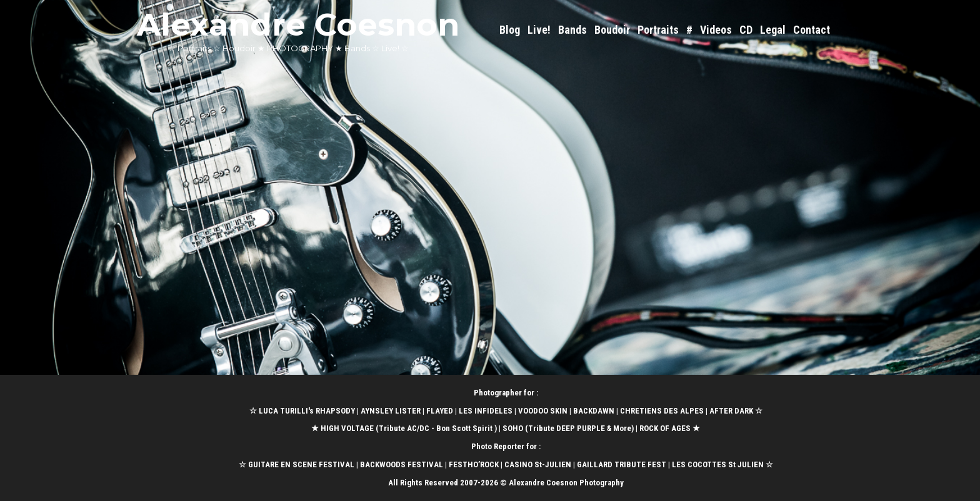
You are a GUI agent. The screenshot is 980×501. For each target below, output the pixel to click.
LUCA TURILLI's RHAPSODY (307, 411)
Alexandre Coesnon (298, 25)
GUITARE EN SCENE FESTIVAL (300, 464)
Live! (539, 30)
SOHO (513, 428)
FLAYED (440, 411)
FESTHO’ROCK (474, 464)
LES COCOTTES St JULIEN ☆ (722, 464)
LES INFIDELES (486, 411)
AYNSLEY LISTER (391, 411)
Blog (510, 30)
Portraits (658, 30)
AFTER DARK (731, 411)
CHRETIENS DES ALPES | (665, 411)
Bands (572, 30)
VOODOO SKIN (543, 411)
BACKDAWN (594, 411)
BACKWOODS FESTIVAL (402, 464)
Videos (716, 30)
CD (746, 30)
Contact (812, 30)
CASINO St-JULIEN (538, 464)
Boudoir (612, 30)
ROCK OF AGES (665, 428)
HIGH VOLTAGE (347, 428)
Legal (773, 30)
